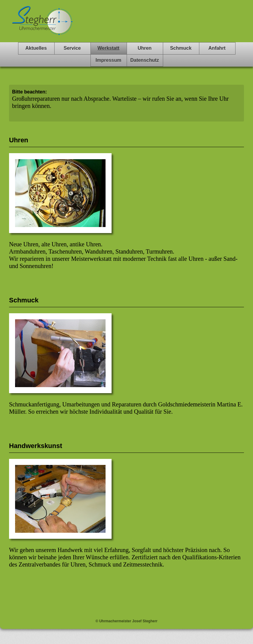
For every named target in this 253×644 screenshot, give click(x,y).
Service (72, 48)
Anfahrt (217, 48)
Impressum (108, 60)
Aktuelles (36, 48)
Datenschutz (145, 60)
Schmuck (181, 48)
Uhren (144, 48)
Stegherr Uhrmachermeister (42, 24)
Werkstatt (108, 48)
